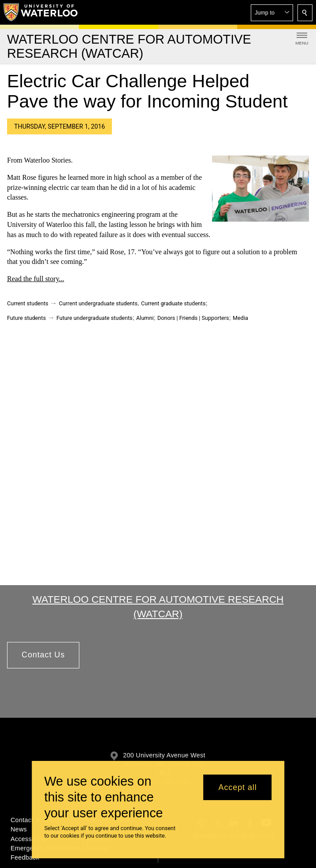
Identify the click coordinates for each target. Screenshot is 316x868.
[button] (272, 13)
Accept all (238, 787)
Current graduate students (173, 303)
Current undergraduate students (98, 303)
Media (240, 318)
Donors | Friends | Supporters (193, 318)
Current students (28, 303)
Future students (26, 318)
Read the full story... (36, 279)
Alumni (145, 318)
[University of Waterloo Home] (41, 12)
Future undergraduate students (95, 318)
